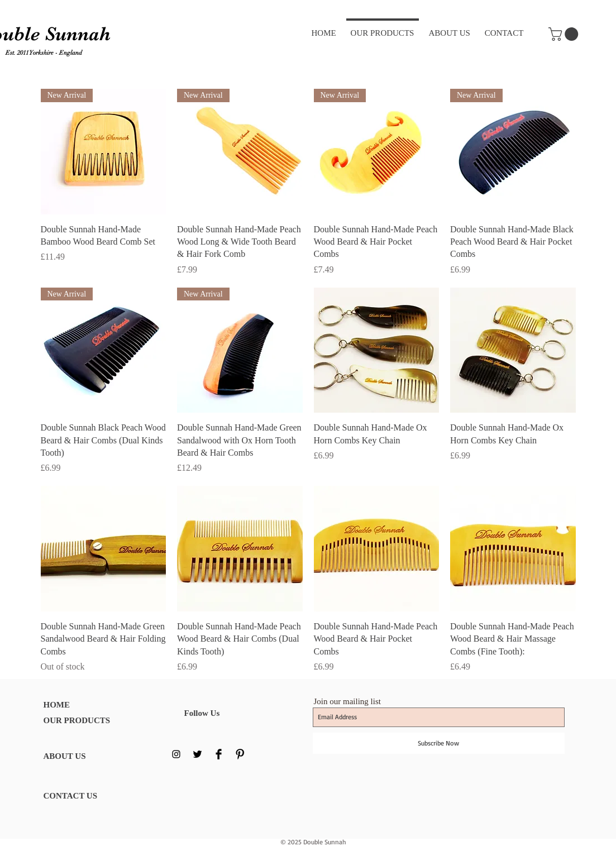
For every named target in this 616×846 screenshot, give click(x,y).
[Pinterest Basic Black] (240, 754)
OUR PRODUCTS (77, 720)
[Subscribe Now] (439, 743)
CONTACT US (71, 796)
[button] (565, 34)
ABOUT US (65, 756)
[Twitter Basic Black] (197, 754)
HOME (57, 705)
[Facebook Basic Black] (219, 754)
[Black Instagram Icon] (176, 754)
